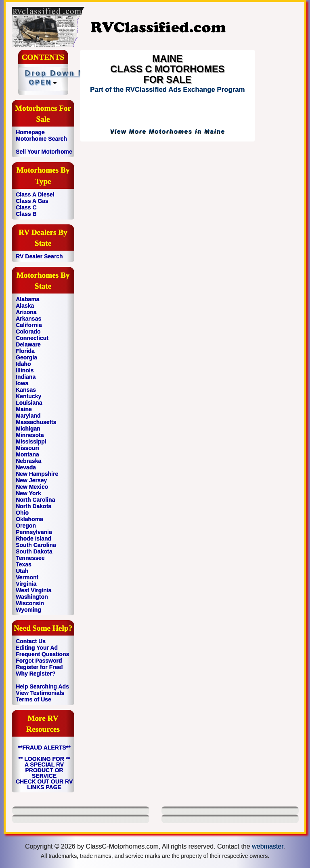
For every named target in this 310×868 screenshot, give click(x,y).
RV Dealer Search (39, 256)
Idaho (23, 364)
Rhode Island (34, 539)
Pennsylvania (34, 532)
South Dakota (34, 551)
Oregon (26, 526)
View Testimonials (40, 693)
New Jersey (31, 480)
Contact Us (31, 641)
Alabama (27, 299)
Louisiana (29, 403)
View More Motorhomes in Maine (167, 131)
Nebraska (28, 461)
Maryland (28, 416)
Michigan (28, 429)
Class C (26, 207)
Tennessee (30, 558)
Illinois (25, 370)
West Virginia (34, 590)
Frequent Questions (42, 654)
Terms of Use (34, 699)
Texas (24, 564)
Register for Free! (39, 667)
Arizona (26, 312)
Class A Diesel (35, 194)
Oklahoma (29, 519)
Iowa (22, 383)
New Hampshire (37, 474)
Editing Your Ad (37, 648)
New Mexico (32, 487)
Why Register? (36, 674)
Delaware (28, 344)
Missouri (27, 448)
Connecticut (32, 338)
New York (28, 493)
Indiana (26, 377)
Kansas (26, 390)
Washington (32, 597)
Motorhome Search (41, 139)
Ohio (22, 513)
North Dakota (34, 506)
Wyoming (28, 610)
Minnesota (30, 435)
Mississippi (31, 441)
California (29, 325)
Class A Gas (32, 201)
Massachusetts (36, 422)
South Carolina (36, 545)
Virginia (26, 584)
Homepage (30, 132)
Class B (26, 214)
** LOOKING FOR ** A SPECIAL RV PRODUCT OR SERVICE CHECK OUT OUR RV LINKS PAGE (44, 773)
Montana (27, 454)
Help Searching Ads (42, 686)
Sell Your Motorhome (44, 152)
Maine (24, 409)
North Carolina (35, 500)
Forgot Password (39, 661)
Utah (22, 571)
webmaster (267, 846)
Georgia (26, 357)
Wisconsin (30, 603)
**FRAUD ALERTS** (44, 748)
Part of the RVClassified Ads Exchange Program (167, 90)
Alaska (25, 306)
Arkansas (28, 319)
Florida (25, 351)
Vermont (27, 577)
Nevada (26, 467)
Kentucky (28, 396)
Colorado (28, 332)
